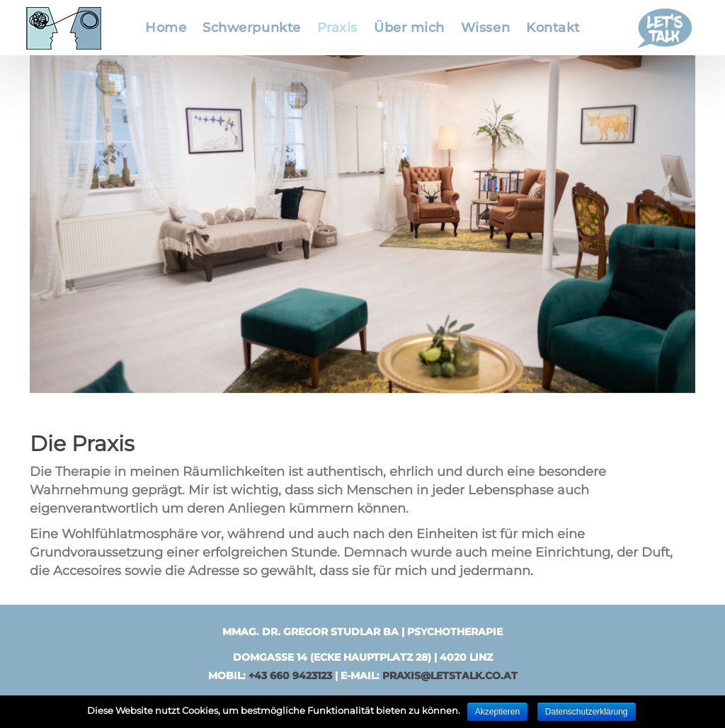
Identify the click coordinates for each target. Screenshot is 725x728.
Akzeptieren (497, 712)
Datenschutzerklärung (587, 712)
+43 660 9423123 (290, 676)
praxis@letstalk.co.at (450, 676)
